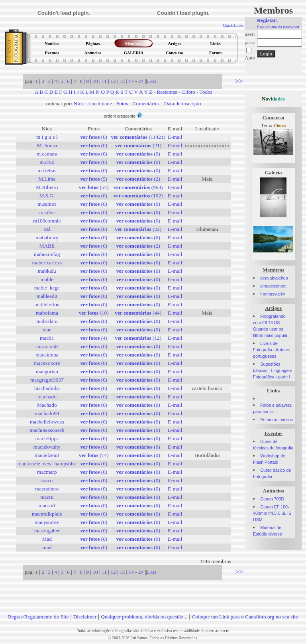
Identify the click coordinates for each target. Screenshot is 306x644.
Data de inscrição (183, 103)
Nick (79, 103)
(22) (138, 229)
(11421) (138, 137)
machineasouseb (47, 430)
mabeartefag (47, 254)
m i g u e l (47, 137)
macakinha (47, 355)
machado (47, 397)
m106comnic (47, 221)
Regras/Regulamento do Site (38, 617)
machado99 (47, 413)
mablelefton (47, 304)
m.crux (47, 162)
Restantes (167, 92)
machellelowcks (47, 422)
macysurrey (47, 522)
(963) (138, 187)
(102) (138, 196)
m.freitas (47, 170)
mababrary (47, 237)
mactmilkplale (47, 514)
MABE (47, 246)
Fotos (122, 103)
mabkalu (47, 271)
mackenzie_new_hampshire (47, 464)
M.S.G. (47, 196)
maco (47, 480)
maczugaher (47, 531)
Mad (47, 539)
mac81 (47, 338)
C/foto (188, 92)
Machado (47, 405)
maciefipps (47, 438)
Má (47, 229)
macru (47, 497)
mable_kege (47, 288)
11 (104, 81)
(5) (94, 179)
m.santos (47, 204)
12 (113, 81)
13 (122, 81)
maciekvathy (47, 447)
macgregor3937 (47, 380)
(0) (94, 137)
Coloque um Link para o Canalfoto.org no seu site (245, 617)
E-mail (175, 137)
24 (141, 81)
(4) (94, 338)
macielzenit (47, 455)
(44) (138, 313)
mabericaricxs (47, 263)
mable (47, 279)
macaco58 (47, 346)
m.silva (47, 212)
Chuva (280, 126)
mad (47, 547)
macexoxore (47, 363)
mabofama (47, 313)
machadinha (47, 388)
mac (47, 330)
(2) (138, 179)
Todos (206, 92)
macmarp (47, 472)
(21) (138, 145)
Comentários (146, 103)
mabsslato (47, 321)
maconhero (47, 489)
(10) (94, 313)
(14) (94, 455)
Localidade (100, 103)
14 (131, 81)
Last (152, 81)
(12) (138, 338)
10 (95, 81)
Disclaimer (85, 617)
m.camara (47, 154)
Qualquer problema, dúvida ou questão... (144, 617)
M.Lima (47, 179)
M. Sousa (47, 145)
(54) (94, 187)
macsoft (47, 505)
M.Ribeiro (47, 187)
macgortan (47, 371)
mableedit (47, 296)
